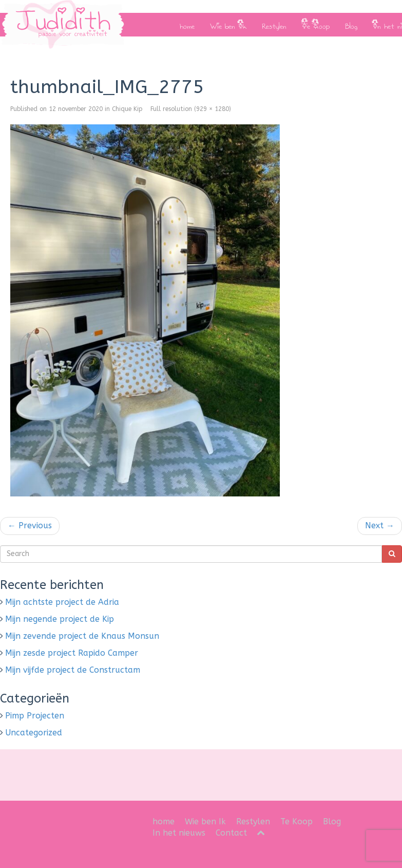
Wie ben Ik (228, 24)
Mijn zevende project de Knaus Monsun (82, 636)
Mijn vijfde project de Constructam (73, 670)
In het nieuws (179, 833)
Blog (351, 24)
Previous (30, 525)
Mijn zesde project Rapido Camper (72, 653)
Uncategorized (34, 733)
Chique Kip (127, 109)
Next (380, 525)
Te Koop (316, 24)
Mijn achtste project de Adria (62, 602)
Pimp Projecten (35, 716)
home (187, 24)
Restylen (274, 24)
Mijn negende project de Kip (60, 619)
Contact (231, 833)
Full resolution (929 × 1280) (191, 109)
